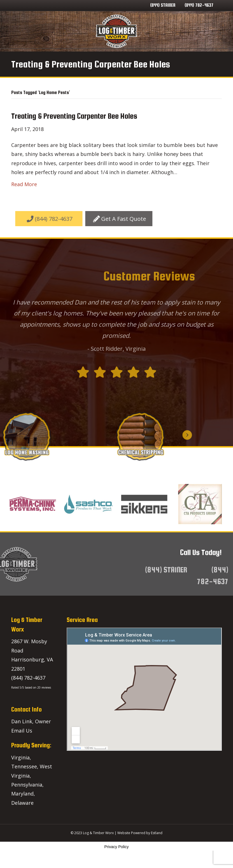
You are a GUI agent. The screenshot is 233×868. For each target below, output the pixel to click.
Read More (24, 199)
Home (43, 56)
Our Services (71, 56)
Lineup (189, 56)
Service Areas (109, 56)
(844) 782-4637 (199, 5)
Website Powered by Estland (140, 847)
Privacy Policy (116, 861)
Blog (137, 56)
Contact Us (162, 56)
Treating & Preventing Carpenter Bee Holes (74, 130)
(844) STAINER (163, 5)
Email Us (22, 745)
